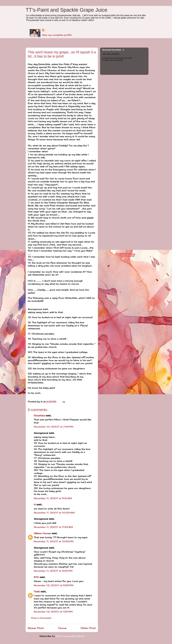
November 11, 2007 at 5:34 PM (53, 571)
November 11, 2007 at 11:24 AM (53, 527)
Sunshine (39, 415)
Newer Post (36, 628)
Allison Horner (42, 533)
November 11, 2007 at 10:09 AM (54, 513)
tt (35, 504)
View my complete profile (57, 35)
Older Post (88, 628)
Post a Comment (41, 618)
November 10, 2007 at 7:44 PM (54, 427)
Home (62, 628)
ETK (36, 577)
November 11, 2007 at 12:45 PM (54, 541)
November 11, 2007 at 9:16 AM (53, 498)
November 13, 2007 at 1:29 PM (53, 612)
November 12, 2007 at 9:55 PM (54, 585)
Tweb (37, 591)
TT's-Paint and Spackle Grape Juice (66, 10)
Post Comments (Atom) (70, 636)
